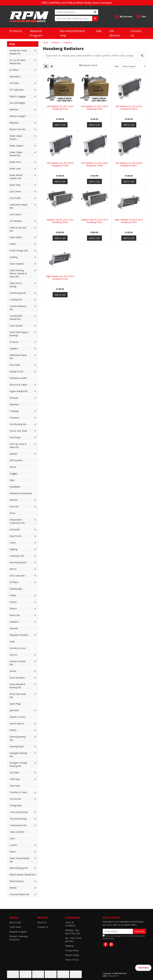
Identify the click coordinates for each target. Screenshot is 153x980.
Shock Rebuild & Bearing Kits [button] (17, 686)
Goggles (14, 474)
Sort (117, 66)
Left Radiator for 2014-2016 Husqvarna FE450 (94, 164)
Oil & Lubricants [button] (17, 576)
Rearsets (14, 628)
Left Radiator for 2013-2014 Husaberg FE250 (60, 108)
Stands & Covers (18, 717)
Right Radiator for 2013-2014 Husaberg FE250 (129, 221)
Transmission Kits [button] (18, 825)
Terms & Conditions (70, 924)
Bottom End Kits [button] (18, 129)
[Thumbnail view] (46, 66)
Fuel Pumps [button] (15, 437)
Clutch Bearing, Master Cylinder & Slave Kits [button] (18, 273)
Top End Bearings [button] (18, 819)
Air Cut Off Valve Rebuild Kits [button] (17, 62)
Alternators (15, 77)
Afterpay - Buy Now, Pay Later (73, 932)
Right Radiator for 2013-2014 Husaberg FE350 (60, 278)
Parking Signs (16, 589)
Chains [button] (13, 244)
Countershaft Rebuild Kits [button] (16, 317)
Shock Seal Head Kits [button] (18, 696)
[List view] (52, 66)
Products (16, 31)
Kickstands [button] (15, 529)
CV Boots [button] (14, 342)
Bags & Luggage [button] (18, 96)
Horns (12, 513)
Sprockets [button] (14, 710)
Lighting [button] (13, 549)
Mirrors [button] (13, 569)
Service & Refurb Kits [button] (18, 663)
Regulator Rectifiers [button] (19, 635)
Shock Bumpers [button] (17, 678)
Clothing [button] (14, 257)
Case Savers (15, 214)
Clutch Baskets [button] (17, 264)
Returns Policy (72, 955)
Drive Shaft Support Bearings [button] (19, 334)
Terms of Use (72, 960)
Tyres (12, 838)
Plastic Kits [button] (15, 615)
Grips (12, 480)
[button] (124, 17)
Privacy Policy (72, 950)
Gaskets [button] (13, 454)
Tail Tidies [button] (14, 773)
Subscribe (139, 931)
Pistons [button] (13, 602)
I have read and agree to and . (124, 937)
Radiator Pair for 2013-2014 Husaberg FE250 (60, 221)
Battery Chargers (18, 116)
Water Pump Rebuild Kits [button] (19, 860)
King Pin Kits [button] (16, 536)
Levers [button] (13, 543)
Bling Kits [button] (14, 123)
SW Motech (115, 33)
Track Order (15, 927)
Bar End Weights (18, 103)
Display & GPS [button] (17, 371)
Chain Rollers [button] (16, 237)
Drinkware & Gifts (18, 378)
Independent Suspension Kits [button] (17, 521)
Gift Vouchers (16, 460)
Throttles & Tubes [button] (18, 792)
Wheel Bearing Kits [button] (19, 868)
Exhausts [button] (14, 398)
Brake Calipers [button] (17, 146)
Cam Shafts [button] (15, 198)
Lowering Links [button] (17, 556)
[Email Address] (118, 931)
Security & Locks (18, 648)
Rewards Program (36, 33)
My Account (15, 922)
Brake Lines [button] (15, 169)
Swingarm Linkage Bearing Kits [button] (18, 764)
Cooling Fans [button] (16, 300)
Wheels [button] (13, 888)
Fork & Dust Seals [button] (18, 431)
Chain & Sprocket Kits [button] (18, 229)
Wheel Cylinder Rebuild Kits (23, 875)
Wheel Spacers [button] (17, 881)
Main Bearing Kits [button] (18, 562)
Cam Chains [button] (15, 191)
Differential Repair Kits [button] (18, 357)
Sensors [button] (13, 655)
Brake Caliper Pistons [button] (16, 137)
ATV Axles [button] (14, 83)
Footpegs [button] (14, 411)
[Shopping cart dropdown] (141, 17)
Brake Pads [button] (15, 185)
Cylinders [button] (14, 349)
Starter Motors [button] (17, 723)
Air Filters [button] (14, 70)
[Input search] (74, 12)
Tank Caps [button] (15, 779)
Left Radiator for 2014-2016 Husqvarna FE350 (60, 164)
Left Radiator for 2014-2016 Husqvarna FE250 (129, 108)
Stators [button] (13, 730)
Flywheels (14, 404)
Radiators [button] (14, 622)
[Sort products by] (133, 66)
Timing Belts (16, 805)
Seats (12, 642)
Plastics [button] (13, 609)
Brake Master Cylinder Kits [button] (16, 177)
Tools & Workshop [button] (19, 812)
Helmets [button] (14, 500)
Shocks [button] (13, 671)
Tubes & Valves (17, 832)
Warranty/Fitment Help (72, 33)
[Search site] (95, 12)
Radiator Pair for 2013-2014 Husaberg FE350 (94, 221)
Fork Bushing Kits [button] (18, 424)
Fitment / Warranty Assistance (19, 938)
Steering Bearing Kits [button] (18, 738)
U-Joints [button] (13, 845)
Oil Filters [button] (14, 582)
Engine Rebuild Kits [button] (19, 391)
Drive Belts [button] (15, 365)
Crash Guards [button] (16, 326)
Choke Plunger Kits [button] (19, 251)
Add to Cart (60, 125)
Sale (99, 31)
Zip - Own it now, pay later (73, 940)
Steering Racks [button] (17, 746)
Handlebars (15, 487)
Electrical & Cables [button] (18, 385)
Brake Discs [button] (15, 162)
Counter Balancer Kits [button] (18, 308)
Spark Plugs (15, 704)
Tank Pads (15, 786)
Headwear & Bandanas (21, 493)
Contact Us (136, 33)
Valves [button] (13, 852)
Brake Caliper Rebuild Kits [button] (16, 154)
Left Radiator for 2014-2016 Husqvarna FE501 (129, 164)
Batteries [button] (14, 109)
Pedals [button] (13, 595)
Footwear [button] (14, 418)
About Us (42, 922)
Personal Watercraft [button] (19, 894)
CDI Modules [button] (16, 221)
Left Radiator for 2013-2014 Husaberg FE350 (94, 108)
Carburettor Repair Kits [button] (19, 206)
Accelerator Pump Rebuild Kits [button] (18, 52)
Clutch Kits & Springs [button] (16, 285)
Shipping (69, 946)
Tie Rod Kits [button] (15, 799)
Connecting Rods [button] (18, 293)
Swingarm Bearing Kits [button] (18, 755)
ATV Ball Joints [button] (17, 90)
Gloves (13, 467)
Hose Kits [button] (14, 506)
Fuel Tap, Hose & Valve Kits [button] (18, 446)
